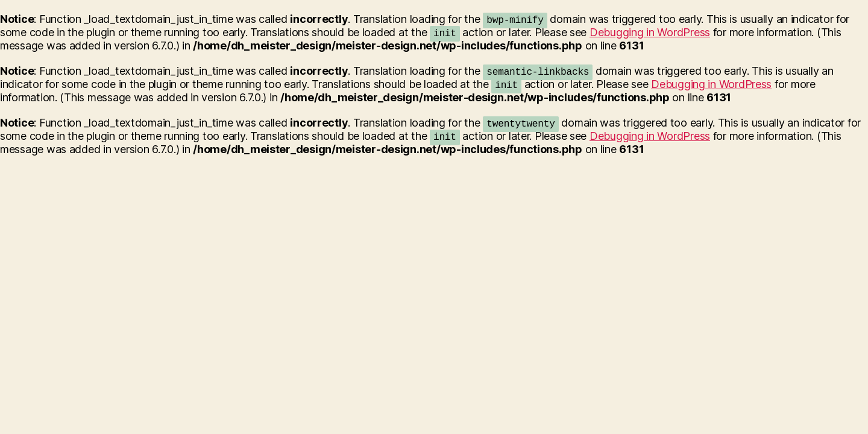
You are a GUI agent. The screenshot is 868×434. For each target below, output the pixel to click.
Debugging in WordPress (650, 32)
